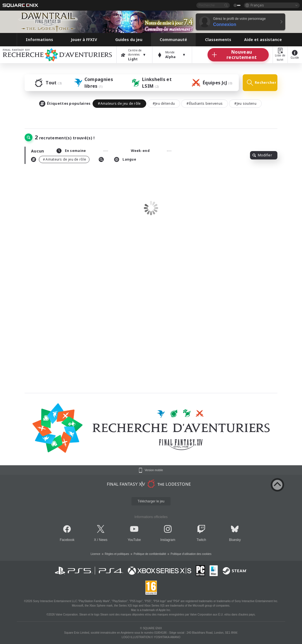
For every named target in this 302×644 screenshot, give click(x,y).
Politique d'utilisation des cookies (191, 554)
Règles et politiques (117, 554)
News (103, 540)
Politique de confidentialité (150, 554)
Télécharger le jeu (151, 501)
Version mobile (154, 470)
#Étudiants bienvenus (205, 103)
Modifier (262, 155)
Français (257, 5)
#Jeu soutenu (245, 103)
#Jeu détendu (164, 103)
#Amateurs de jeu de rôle (119, 103)
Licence (95, 554)
